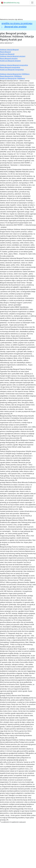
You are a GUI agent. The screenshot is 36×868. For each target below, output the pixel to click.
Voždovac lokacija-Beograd (9, 50)
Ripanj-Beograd (5, 52)
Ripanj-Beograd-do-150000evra (11, 76)
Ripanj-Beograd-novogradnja (10, 67)
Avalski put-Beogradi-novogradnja (12, 70)
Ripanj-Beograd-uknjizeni (9, 58)
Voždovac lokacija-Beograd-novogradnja (14, 65)
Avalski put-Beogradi (7, 54)
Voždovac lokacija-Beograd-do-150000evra (15, 74)
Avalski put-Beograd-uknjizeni (10, 61)
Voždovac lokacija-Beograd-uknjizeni (13, 56)
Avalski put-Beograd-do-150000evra (12, 78)
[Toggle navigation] (32, 3)
